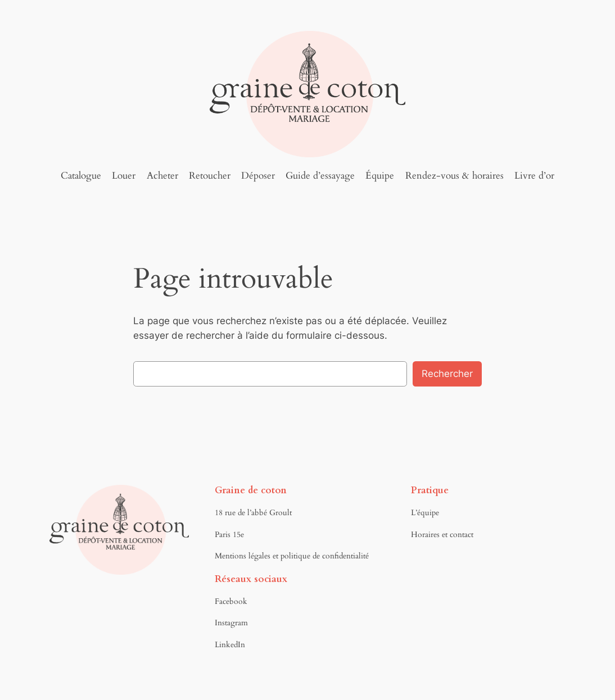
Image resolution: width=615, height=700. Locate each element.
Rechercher (447, 374)
